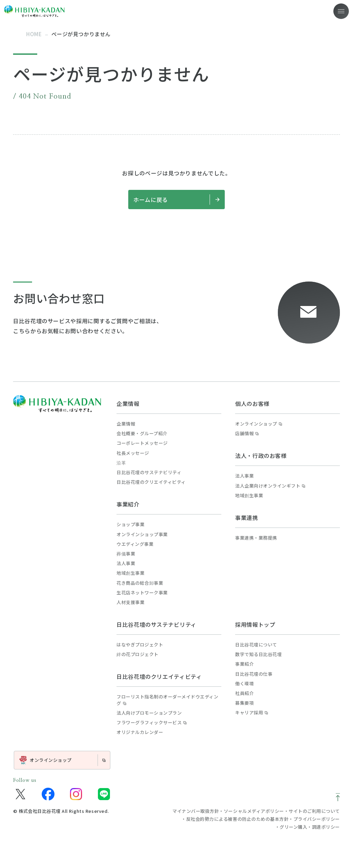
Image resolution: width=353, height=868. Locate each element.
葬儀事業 (126, 554)
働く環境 (244, 684)
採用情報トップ (255, 624)
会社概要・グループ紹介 (142, 433)
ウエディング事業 (135, 544)
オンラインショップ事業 (142, 534)
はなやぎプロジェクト (140, 645)
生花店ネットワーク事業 (142, 593)
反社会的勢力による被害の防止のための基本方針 (237, 819)
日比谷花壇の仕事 (254, 674)
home (34, 34)
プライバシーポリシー (317, 819)
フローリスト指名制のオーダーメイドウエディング (167, 700)
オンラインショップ (259, 424)
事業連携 (247, 518)
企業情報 (128, 404)
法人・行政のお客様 (261, 456)
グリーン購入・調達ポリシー (310, 827)
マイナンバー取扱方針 (196, 811)
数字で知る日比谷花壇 (258, 654)
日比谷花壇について (256, 645)
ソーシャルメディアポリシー (254, 811)
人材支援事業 (130, 602)
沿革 (121, 463)
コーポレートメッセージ (142, 443)
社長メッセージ (133, 453)
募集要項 (244, 703)
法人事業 (126, 563)
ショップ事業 (130, 524)
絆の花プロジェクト (138, 654)
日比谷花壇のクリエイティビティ (151, 482)
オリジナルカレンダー (140, 732)
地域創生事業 (130, 573)
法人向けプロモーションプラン (149, 713)
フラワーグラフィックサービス (152, 723)
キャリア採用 (251, 713)
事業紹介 (128, 504)
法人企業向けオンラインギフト (270, 486)
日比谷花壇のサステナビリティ (149, 472)
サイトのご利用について (314, 811)
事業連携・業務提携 (256, 538)
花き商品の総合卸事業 (140, 583)
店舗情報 (247, 433)
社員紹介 (244, 693)
